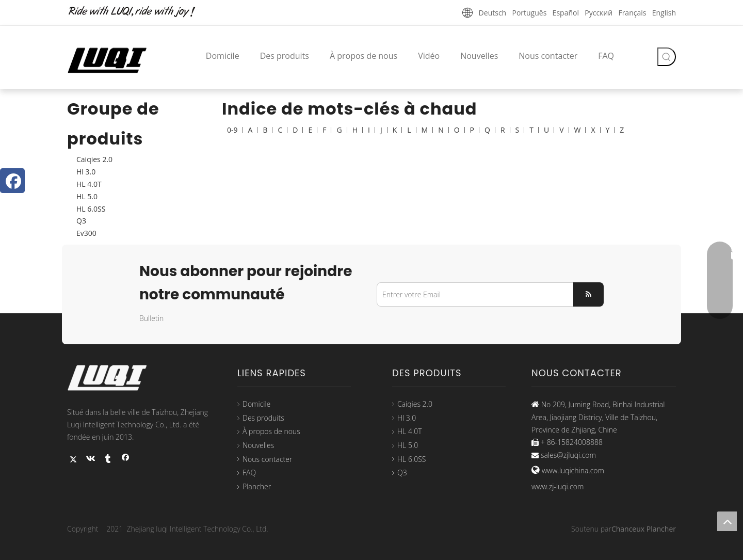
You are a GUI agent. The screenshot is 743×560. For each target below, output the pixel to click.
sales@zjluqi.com (568, 455)
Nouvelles (258, 445)
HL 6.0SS (91, 209)
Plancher (257, 486)
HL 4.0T (89, 184)
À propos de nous (271, 431)
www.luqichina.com (573, 470)
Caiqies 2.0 (94, 159)
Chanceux (628, 529)
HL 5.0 (87, 196)
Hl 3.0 (86, 172)
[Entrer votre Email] (473, 294)
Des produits (263, 418)
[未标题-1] (139, 12)
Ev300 (86, 233)
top (727, 521)
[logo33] (114, 378)
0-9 (232, 130)
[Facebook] (12, 181)
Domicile (256, 404)
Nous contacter (267, 459)
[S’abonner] (588, 294)
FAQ (249, 473)
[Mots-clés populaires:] (667, 57)
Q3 (81, 221)
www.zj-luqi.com (558, 486)
